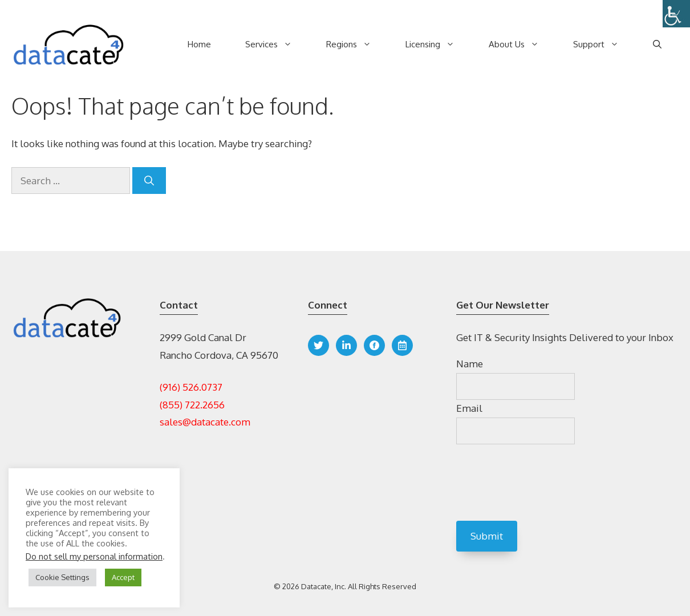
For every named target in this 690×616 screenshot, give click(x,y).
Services (277, 44)
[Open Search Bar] (657, 44)
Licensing (439, 44)
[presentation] (543, 484)
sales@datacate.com (205, 422)
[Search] (149, 181)
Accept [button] (123, 577)
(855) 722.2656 (192, 405)
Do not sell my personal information (94, 556)
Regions (357, 44)
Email (469, 408)
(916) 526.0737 (191, 387)
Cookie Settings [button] (62, 577)
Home (199, 44)
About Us (522, 44)
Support (604, 44)
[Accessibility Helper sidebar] (676, 14)
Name (470, 364)
